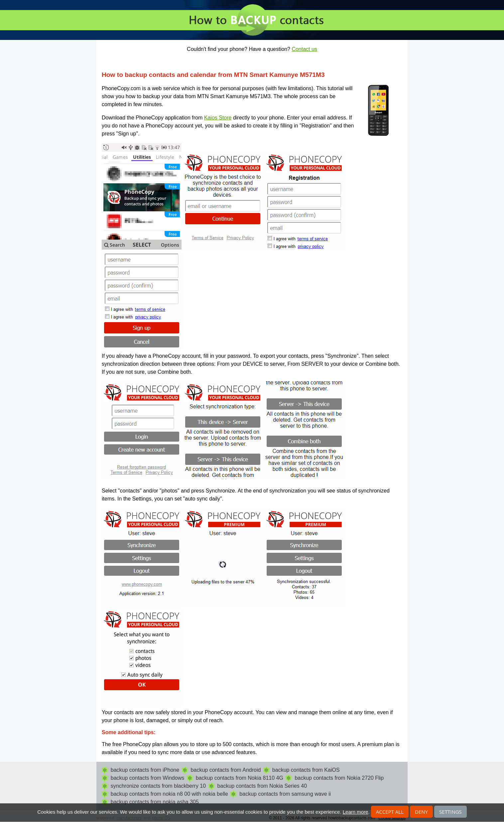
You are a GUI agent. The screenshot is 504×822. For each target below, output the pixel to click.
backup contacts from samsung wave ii (285, 794)
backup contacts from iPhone (145, 770)
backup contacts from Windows (147, 778)
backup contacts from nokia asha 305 (155, 802)
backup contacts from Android (226, 770)
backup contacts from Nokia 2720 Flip (339, 778)
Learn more (356, 812)
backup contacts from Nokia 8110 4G (240, 778)
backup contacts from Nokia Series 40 (262, 786)
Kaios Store (218, 118)
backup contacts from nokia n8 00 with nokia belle (169, 794)
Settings (450, 812)
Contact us (304, 49)
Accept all (390, 812)
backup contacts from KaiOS (306, 770)
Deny (421, 812)
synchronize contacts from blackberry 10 (158, 786)
